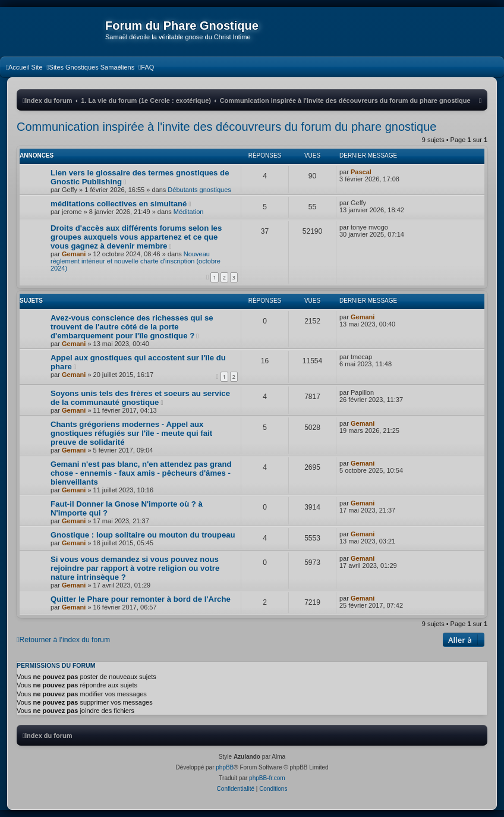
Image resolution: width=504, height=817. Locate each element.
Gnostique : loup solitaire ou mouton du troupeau (143, 535)
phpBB (225, 767)
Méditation (189, 212)
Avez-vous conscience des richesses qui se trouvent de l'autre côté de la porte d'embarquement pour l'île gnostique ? (132, 327)
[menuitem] (24, 67)
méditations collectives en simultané (119, 204)
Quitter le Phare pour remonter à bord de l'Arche (141, 599)
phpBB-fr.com (267, 778)
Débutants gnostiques (199, 190)
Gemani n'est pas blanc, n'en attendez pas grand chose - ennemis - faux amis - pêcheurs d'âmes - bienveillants (141, 473)
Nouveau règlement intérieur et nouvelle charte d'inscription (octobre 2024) (136, 261)
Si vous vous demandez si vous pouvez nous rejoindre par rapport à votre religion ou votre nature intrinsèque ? (135, 568)
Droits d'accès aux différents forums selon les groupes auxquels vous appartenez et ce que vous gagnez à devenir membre (136, 237)
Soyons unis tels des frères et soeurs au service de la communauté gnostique (140, 398)
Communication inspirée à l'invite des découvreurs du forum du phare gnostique (226, 127)
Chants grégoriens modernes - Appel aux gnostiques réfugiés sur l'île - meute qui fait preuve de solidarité (131, 433)
